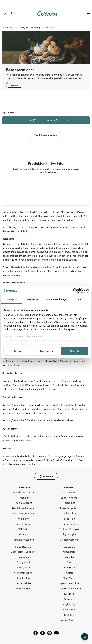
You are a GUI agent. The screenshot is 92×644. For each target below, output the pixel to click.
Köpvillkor (23, 518)
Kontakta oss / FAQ (23, 492)
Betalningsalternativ (23, 508)
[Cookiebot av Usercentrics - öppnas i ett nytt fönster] (75, 291)
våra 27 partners (20, 315)
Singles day (69, 604)
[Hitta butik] (46, 476)
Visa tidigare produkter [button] (46, 135)
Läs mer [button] (15, 85)
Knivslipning (23, 578)
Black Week (69, 578)
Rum (69, 562)
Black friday (69, 609)
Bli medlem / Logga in (23, 552)
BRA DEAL (23, 529)
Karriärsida (69, 518)
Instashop (69, 594)
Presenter (69, 557)
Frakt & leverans (23, 503)
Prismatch (23, 557)
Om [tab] (80, 299)
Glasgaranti (23, 562)
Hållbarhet (69, 503)
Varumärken (69, 567)
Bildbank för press (69, 529)
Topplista (69, 615)
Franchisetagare (69, 524)
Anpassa (46, 351)
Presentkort (23, 497)
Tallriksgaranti (23, 567)
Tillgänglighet (69, 534)
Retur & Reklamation (23, 513)
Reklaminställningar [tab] (57, 299)
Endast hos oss (69, 497)
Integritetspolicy (69, 508)
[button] (31, 120)
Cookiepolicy (69, 513)
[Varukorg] (83, 14)
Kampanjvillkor (23, 524)
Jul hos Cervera (69, 620)
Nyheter (69, 573)
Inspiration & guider (69, 583)
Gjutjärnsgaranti (23, 573)
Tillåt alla (75, 351)
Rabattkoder (23, 588)
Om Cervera (69, 492)
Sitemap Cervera (69, 539)
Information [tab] (33, 299)
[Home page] (47, 15)
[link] (13, 14)
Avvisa (17, 351)
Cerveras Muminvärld (69, 588)
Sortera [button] (53, 120)
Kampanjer (69, 552)
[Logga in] (6, 14)
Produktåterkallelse (23, 539)
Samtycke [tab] (12, 299)
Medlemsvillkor (23, 583)
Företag (23, 534)
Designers (69, 599)
